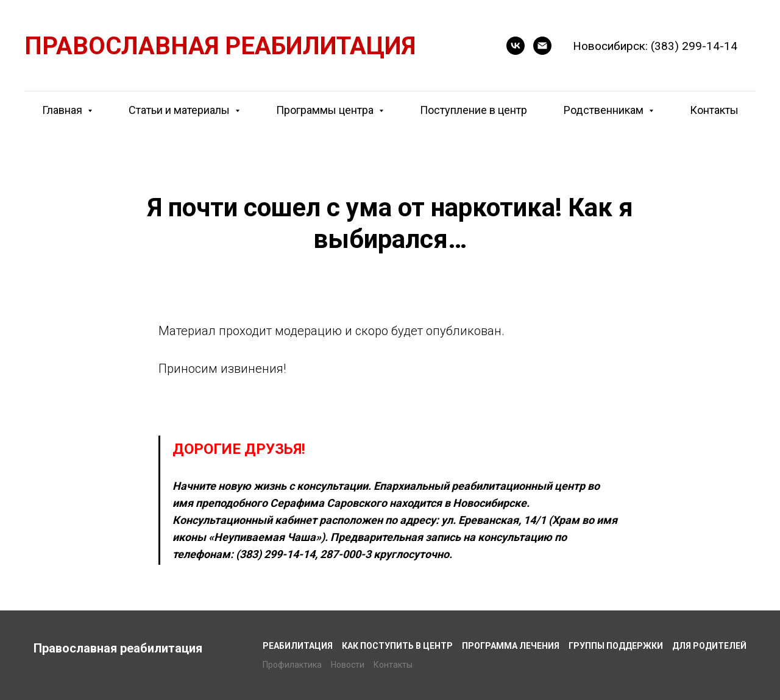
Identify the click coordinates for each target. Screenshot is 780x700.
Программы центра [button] (326, 110)
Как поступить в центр (397, 646)
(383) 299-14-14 (694, 46)
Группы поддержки (616, 646)
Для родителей (709, 646)
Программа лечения (511, 646)
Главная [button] (63, 110)
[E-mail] (542, 46)
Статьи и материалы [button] (180, 110)
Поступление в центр (473, 110)
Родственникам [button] (605, 110)
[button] (516, 46)
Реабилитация (298, 646)
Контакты (714, 110)
